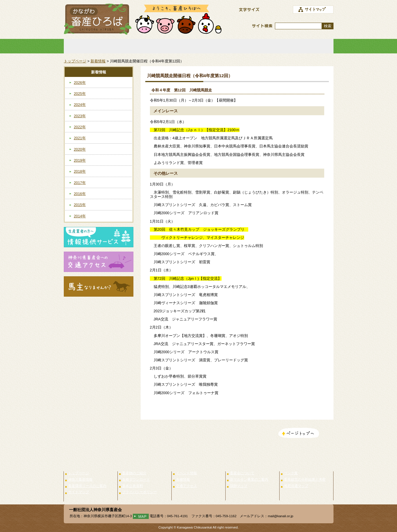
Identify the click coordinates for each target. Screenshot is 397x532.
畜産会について (253, 46)
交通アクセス (186, 486)
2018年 (80, 171)
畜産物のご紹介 (145, 46)
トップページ (91, 46)
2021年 (80, 138)
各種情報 (183, 479)
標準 (275, 10)
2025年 (80, 94)
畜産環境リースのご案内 (87, 486)
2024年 (80, 105)
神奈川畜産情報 (80, 479)
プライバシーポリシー (139, 492)
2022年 (80, 127)
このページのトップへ (299, 434)
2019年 (80, 160)
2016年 (80, 194)
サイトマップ (79, 492)
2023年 (80, 116)
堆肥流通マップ (296, 486)
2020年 (80, 149)
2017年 (80, 183)
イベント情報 (199, 46)
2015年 (80, 205)
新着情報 (98, 61)
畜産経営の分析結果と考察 (305, 479)
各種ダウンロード (136, 479)
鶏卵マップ (239, 486)
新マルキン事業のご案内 (249, 479)
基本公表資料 (133, 486)
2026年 (80, 83)
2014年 (80, 216)
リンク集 (307, 46)
